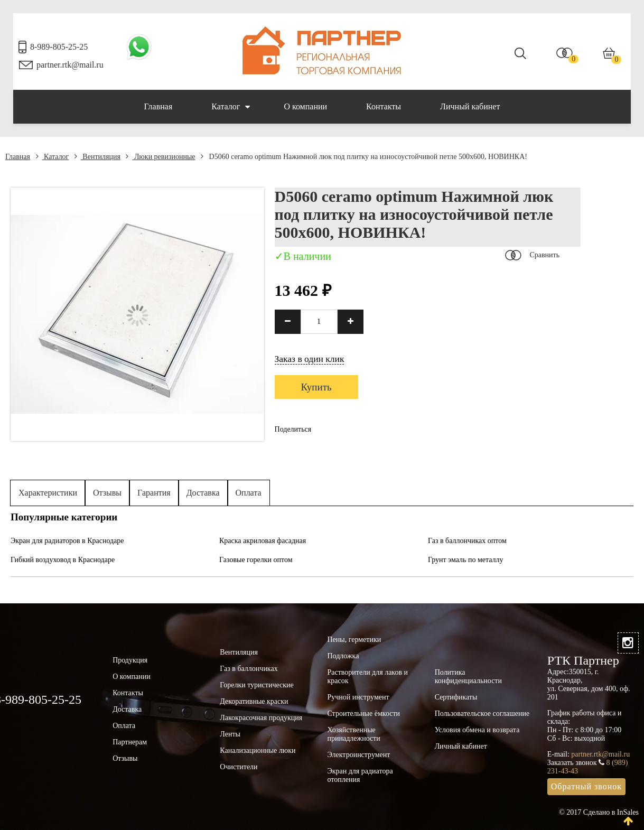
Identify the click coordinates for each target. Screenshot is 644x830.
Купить (316, 387)
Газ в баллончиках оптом (467, 541)
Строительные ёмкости (363, 714)
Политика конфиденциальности (468, 677)
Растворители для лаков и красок (367, 677)
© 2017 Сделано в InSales (599, 812)
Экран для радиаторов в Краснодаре (67, 541)
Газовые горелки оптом (256, 560)
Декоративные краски (254, 701)
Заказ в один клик (310, 359)
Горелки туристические (256, 685)
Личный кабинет (470, 106)
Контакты (384, 106)
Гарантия (154, 493)
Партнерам (130, 742)
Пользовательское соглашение (482, 714)
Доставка (203, 493)
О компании (305, 106)
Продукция (130, 660)
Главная (158, 106)
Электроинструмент (358, 755)
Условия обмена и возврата (477, 730)
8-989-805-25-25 (59, 47)
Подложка (343, 656)
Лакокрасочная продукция (261, 718)
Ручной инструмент (358, 697)
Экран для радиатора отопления (360, 775)
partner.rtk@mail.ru (70, 65)
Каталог (231, 107)
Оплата (249, 493)
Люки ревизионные (160, 157)
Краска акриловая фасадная (263, 541)
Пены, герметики (354, 640)
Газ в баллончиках (249, 669)
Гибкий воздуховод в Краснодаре (63, 560)
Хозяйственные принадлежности (353, 734)
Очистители (239, 767)
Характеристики (48, 493)
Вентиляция (97, 157)
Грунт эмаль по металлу (466, 560)
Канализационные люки (258, 750)
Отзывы (107, 493)
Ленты (230, 734)
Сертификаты (456, 697)
